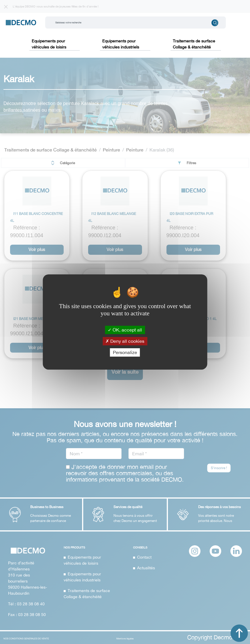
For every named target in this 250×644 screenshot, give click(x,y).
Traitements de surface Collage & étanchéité (194, 44)
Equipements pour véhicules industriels (121, 44)
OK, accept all (125, 330)
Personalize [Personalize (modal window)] (125, 352)
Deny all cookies (125, 341)
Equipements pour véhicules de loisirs (49, 44)
